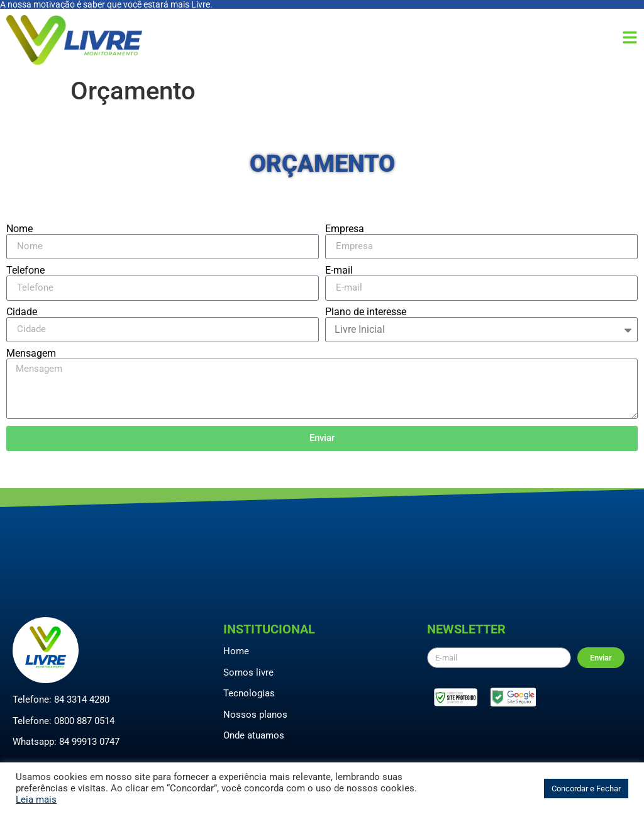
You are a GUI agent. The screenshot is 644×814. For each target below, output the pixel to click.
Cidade (22, 312)
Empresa (345, 229)
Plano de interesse (366, 312)
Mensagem (31, 354)
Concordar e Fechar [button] (586, 789)
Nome (19, 229)
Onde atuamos (254, 735)
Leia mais (36, 800)
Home (236, 651)
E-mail (339, 270)
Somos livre (248, 672)
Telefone (25, 270)
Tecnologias (249, 693)
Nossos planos (255, 715)
